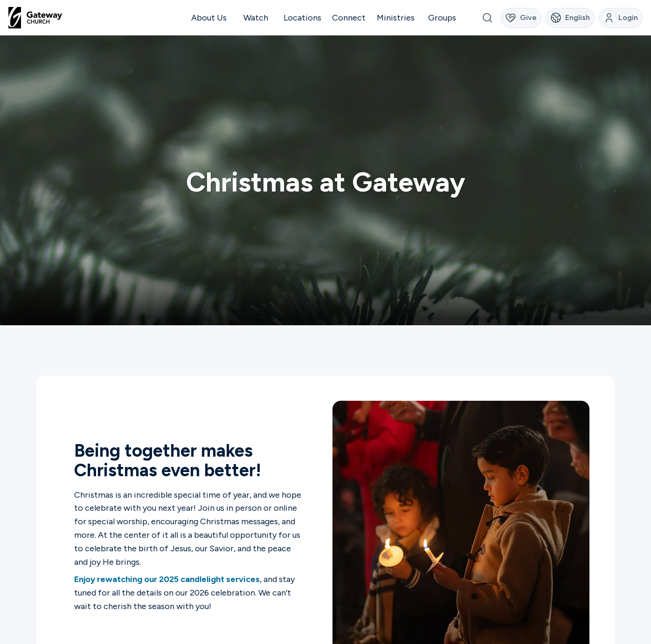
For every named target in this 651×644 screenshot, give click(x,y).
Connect (349, 18)
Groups (442, 18)
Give (520, 18)
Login (620, 18)
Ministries (396, 18)
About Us (209, 18)
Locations (302, 18)
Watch (256, 18)
